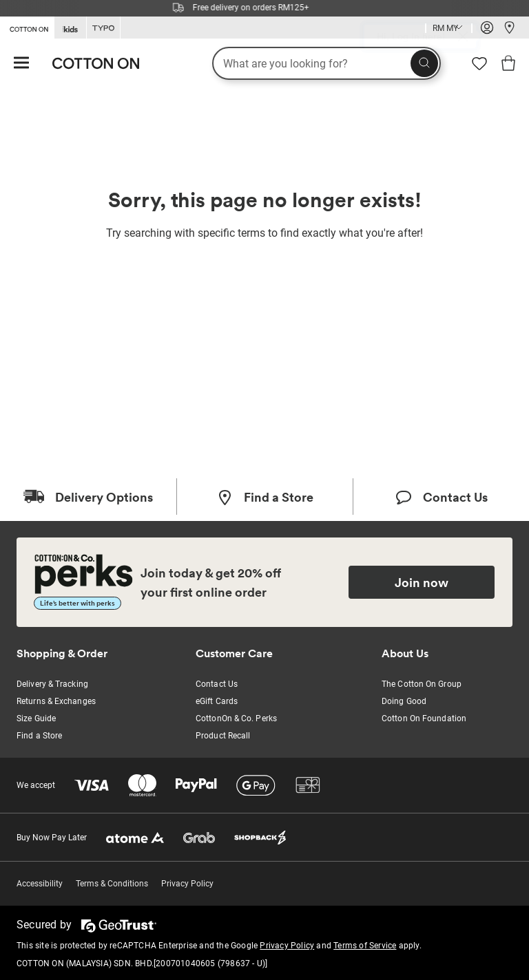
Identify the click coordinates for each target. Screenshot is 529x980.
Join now (422, 582)
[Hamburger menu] (21, 64)
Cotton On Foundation (424, 718)
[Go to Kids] (70, 28)
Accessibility (40, 884)
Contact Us (217, 684)
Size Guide (36, 718)
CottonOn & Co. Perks (236, 718)
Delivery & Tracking (52, 684)
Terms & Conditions (112, 884)
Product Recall (223, 736)
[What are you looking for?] (326, 63)
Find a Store (39, 736)
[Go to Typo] (103, 28)
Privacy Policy (187, 884)
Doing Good (404, 701)
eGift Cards (217, 701)
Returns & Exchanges (56, 701)
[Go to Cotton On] (27, 27)
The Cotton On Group (422, 684)
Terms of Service (365, 946)
